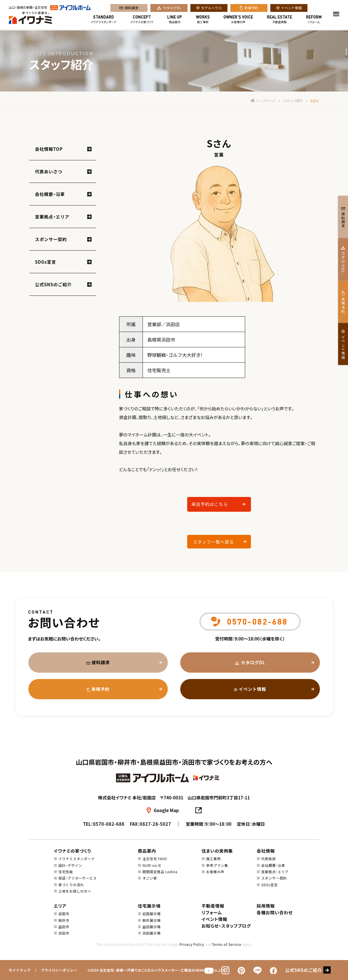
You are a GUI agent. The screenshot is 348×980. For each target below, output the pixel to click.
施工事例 (203, 20)
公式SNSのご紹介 (53, 284)
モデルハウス (212, 8)
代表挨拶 (268, 859)
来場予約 (251, 8)
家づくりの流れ (71, 885)
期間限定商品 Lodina (160, 872)
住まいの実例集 (217, 851)
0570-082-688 (109, 824)
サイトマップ (20, 970)
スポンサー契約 (51, 239)
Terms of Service (226, 944)
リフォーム (314, 20)
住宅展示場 (149, 906)
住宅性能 (65, 872)
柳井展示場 (151, 920)
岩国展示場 (151, 914)
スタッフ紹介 (293, 101)
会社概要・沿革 (50, 194)
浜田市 (64, 933)
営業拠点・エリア (52, 217)
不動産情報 (279, 20)
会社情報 (266, 851)
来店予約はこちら (210, 504)
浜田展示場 (151, 933)
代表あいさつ (49, 171)
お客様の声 (238, 20)
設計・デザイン (70, 865)
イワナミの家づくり (142, 20)
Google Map (166, 810)
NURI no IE (152, 865)
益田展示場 (151, 927)
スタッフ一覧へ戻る (214, 542)
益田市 (64, 927)
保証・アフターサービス (77, 878)
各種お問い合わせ (275, 912)
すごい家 (150, 878)
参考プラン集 (217, 865)
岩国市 (64, 914)
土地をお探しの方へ (75, 891)
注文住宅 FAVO (155, 859)
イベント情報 (291, 8)
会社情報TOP (49, 149)
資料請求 (132, 8)
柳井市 (64, 920)
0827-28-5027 (155, 824)
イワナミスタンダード (104, 20)
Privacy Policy (192, 944)
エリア (60, 906)
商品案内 (175, 20)
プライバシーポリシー (59, 970)
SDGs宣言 (46, 262)
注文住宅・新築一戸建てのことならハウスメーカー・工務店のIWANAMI (156, 970)
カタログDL (172, 8)
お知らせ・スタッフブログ (226, 926)
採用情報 (266, 906)
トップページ (263, 101)
